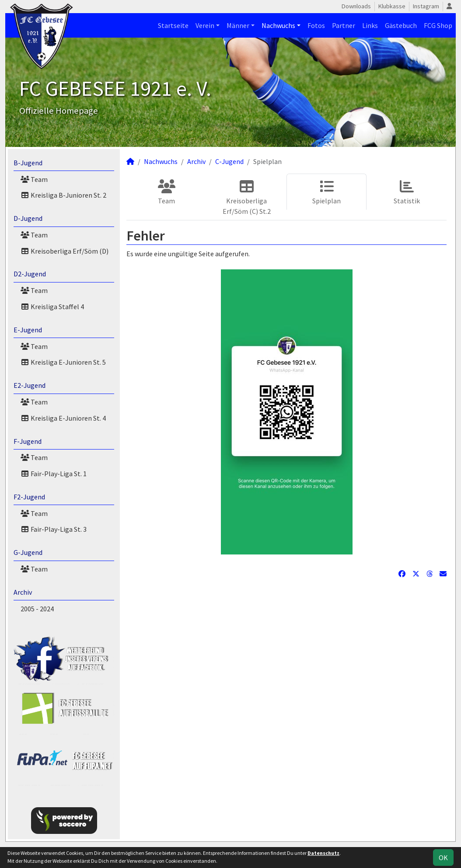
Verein (205, 25)
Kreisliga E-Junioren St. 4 (63, 418)
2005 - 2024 (37, 609)
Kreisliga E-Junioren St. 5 (63, 362)
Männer (238, 25)
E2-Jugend (30, 385)
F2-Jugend (29, 497)
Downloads (356, 6)
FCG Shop (438, 25)
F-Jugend (28, 441)
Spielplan (327, 192)
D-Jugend (28, 218)
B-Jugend (28, 163)
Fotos (316, 25)
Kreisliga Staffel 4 (52, 307)
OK (443, 858)
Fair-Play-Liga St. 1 (54, 474)
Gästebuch (401, 25)
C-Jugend (229, 161)
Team (34, 179)
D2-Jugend (30, 274)
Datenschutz (323, 853)
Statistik (407, 192)
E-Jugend (28, 330)
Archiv (23, 592)
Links (370, 25)
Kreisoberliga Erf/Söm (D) (65, 251)
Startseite (173, 25)
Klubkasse (392, 6)
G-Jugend (28, 552)
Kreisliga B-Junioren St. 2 (63, 195)
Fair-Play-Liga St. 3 (54, 529)
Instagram (426, 6)
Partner (344, 25)
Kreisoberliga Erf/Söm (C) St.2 (247, 197)
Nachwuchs (278, 25)
